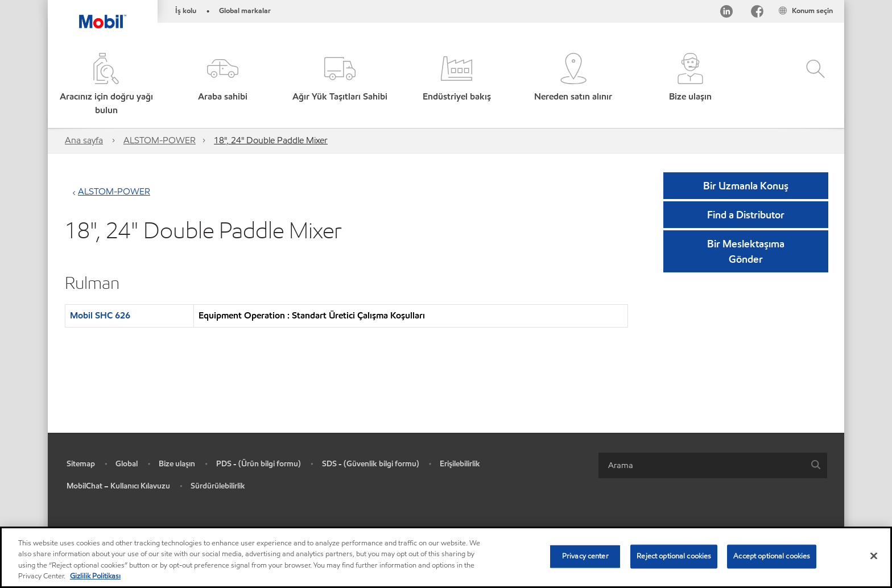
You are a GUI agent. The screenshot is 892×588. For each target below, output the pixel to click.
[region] (446, 557)
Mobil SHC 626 (100, 315)
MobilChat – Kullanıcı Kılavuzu (118, 486)
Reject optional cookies (674, 556)
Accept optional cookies (772, 556)
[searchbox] (701, 465)
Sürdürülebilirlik (218, 486)
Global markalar (245, 11)
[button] (223, 85)
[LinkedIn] (726, 13)
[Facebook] (757, 13)
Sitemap (81, 464)
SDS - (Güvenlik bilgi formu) (371, 464)
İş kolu (186, 11)
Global (127, 464)
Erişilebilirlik (460, 464)
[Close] (874, 556)
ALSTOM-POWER (160, 140)
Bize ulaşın (177, 464)
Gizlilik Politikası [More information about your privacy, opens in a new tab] (95, 576)
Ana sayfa (84, 140)
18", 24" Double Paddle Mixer (271, 140)
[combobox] (713, 465)
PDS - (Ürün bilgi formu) (259, 464)
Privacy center (585, 556)
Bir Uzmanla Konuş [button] (746, 186)
